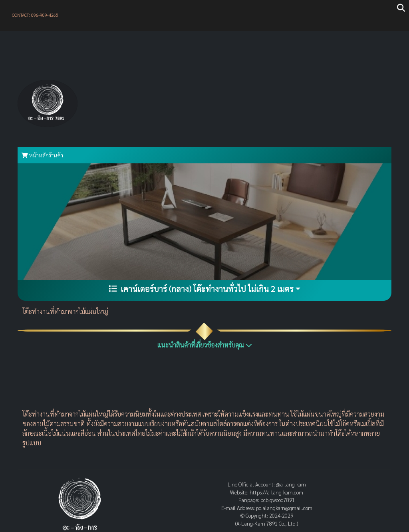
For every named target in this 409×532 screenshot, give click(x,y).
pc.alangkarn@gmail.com (284, 508)
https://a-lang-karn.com (276, 492)
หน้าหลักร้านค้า (42, 155)
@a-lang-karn (291, 484)
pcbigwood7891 (278, 500)
